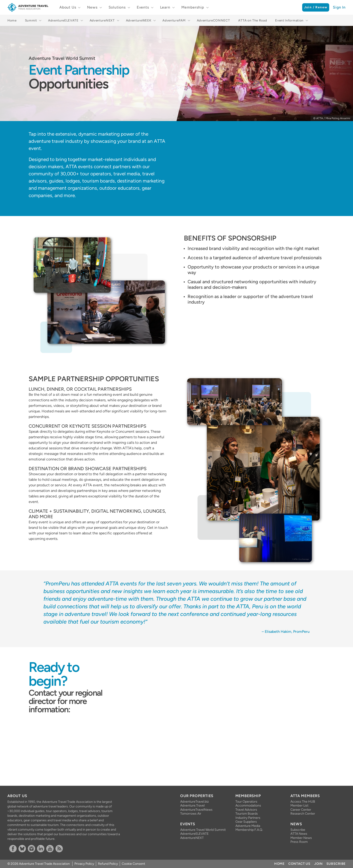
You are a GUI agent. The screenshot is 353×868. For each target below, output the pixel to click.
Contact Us (299, 864)
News (92, 7)
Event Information (289, 20)
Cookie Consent (133, 864)
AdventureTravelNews (196, 810)
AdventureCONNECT (213, 20)
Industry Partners (248, 818)
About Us (68, 7)
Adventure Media (248, 826)
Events (143, 7)
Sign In (339, 7)
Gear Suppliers (246, 822)
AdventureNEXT (102, 20)
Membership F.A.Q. (249, 830)
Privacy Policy (84, 864)
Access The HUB (303, 802)
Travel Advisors (246, 810)
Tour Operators (246, 802)
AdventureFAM (174, 20)
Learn (165, 7)
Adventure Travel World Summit (203, 830)
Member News (301, 838)
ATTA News (299, 834)
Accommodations (248, 806)
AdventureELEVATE (63, 20)
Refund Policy (108, 864)
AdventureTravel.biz (195, 802)
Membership (193, 7)
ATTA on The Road (253, 20)
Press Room (299, 842)
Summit (31, 20)
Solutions (117, 7)
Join (318, 864)
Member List (299, 806)
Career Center (301, 810)
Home (12, 20)
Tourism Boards (247, 814)
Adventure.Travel (192, 806)
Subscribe (298, 830)
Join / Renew (316, 7)
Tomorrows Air (191, 814)
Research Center (303, 814)
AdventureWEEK (139, 20)
